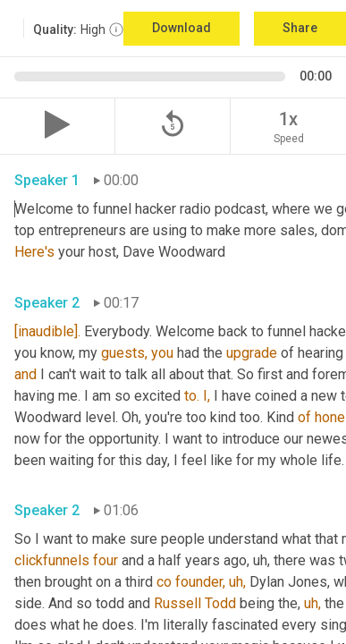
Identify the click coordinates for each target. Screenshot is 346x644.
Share (300, 28)
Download (181, 28)
